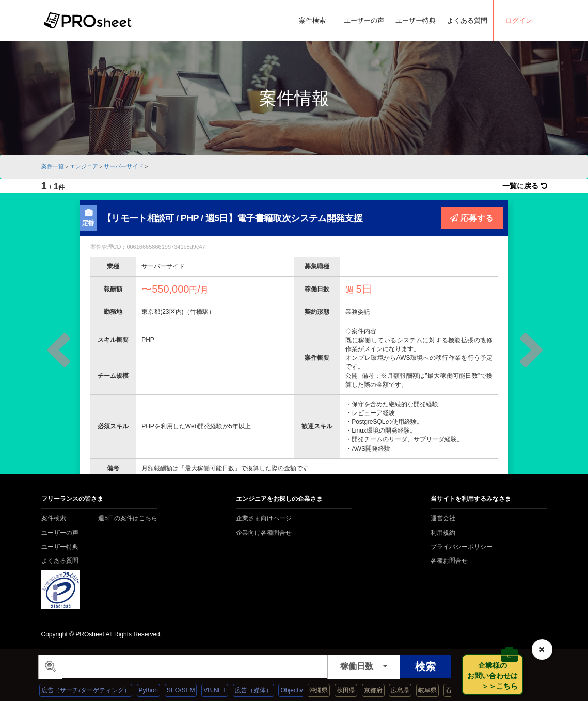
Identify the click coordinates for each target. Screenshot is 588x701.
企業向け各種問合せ (264, 533)
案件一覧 (53, 166)
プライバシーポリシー (462, 547)
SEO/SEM (189, 690)
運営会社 (443, 518)
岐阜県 (435, 690)
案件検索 (312, 20)
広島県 (408, 690)
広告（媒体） (261, 690)
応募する (472, 218)
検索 (425, 666)
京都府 (380, 690)
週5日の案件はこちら (128, 518)
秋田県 (353, 690)
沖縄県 (326, 690)
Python (156, 690)
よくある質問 (467, 20)
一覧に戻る (525, 186)
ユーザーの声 (364, 20)
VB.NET (223, 690)
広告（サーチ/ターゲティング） (94, 690)
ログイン (519, 20)
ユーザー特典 (416, 20)
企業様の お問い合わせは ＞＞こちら (495, 676)
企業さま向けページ (264, 518)
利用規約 (443, 533)
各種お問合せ (449, 561)
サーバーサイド (124, 166)
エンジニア (84, 166)
